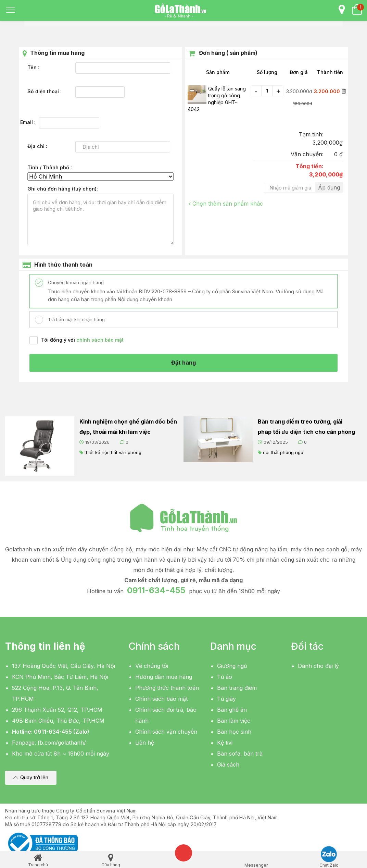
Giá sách (228, 765)
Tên (33, 67)
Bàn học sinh (234, 732)
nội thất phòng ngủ (283, 452)
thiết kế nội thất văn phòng (113, 452)
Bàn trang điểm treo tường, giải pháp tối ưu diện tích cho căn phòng (306, 427)
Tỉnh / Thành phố (49, 167)
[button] (31, 778)
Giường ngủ (232, 666)
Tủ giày (226, 699)
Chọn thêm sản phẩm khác (226, 204)
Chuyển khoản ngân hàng (75, 282)
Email (27, 122)
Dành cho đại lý (318, 666)
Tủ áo (225, 677)
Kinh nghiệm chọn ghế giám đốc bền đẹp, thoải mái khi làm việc (128, 427)
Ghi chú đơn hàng (62, 189)
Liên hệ (145, 743)
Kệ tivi (225, 743)
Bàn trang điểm (237, 688)
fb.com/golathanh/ (62, 743)
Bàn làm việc (234, 721)
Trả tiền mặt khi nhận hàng (76, 319)
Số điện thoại (44, 91)
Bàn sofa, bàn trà (240, 754)
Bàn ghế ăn (232, 710)
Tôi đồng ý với (82, 340)
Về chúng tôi (152, 666)
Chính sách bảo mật (161, 699)
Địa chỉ (37, 146)
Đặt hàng (183, 363)
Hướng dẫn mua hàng (164, 677)
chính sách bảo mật (100, 340)
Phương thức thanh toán (167, 688)
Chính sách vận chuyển (166, 732)
